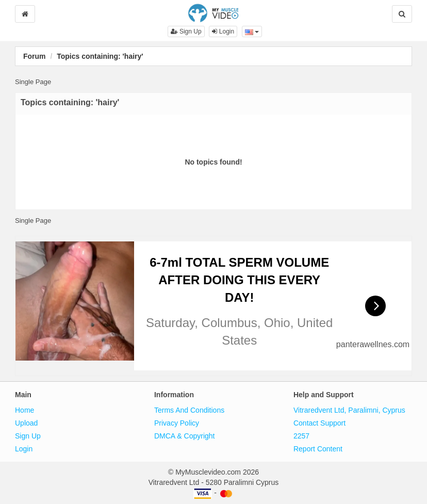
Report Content (318, 449)
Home (24, 410)
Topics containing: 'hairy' (100, 56)
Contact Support (319, 423)
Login (223, 31)
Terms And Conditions (189, 410)
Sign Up (186, 31)
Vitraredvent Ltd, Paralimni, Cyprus (349, 410)
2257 (301, 436)
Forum (35, 56)
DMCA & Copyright (184, 436)
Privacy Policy (177, 423)
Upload (26, 423)
